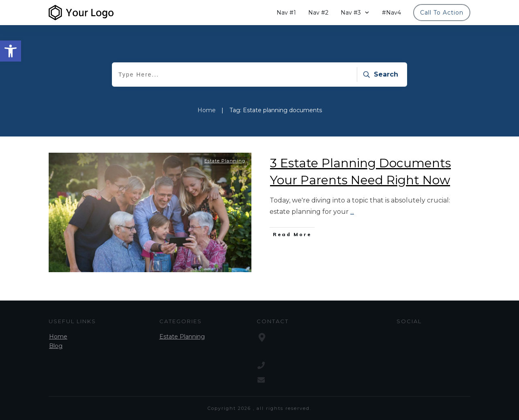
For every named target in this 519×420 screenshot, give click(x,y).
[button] (11, 51)
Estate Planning (225, 161)
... (352, 212)
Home (58, 337)
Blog (56, 346)
